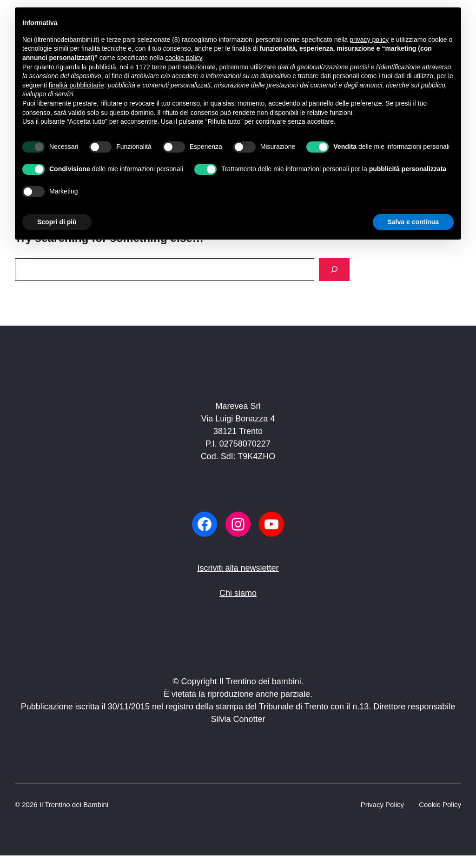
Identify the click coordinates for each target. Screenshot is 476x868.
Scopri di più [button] (57, 222)
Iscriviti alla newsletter (238, 568)
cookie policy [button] (183, 58)
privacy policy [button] (369, 40)
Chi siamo (238, 593)
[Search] (334, 270)
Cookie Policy (440, 805)
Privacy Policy (382, 805)
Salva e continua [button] (413, 222)
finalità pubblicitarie (76, 85)
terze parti (166, 67)
